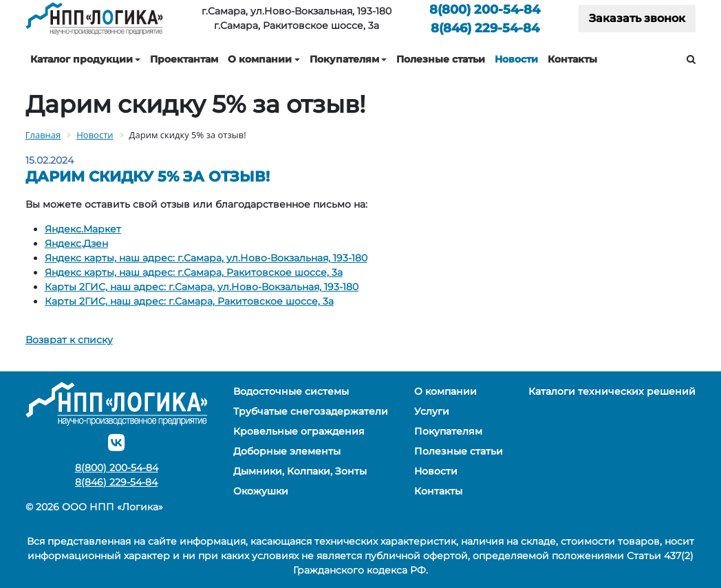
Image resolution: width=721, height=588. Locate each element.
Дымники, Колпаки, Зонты (300, 471)
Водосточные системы (291, 391)
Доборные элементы (287, 451)
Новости (516, 59)
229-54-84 (485, 28)
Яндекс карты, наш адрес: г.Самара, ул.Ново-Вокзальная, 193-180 (206, 258)
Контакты (572, 59)
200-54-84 (485, 9)
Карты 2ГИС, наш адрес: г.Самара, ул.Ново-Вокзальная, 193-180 (202, 287)
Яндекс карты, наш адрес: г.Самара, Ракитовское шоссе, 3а (194, 272)
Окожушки (261, 491)
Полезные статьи (441, 59)
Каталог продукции (82, 59)
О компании (260, 59)
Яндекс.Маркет (83, 229)
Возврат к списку (69, 340)
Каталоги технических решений (612, 391)
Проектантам (184, 59)
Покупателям (344, 59)
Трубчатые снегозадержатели (311, 411)
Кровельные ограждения (299, 431)
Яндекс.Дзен (76, 243)
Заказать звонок (637, 18)
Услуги (432, 411)
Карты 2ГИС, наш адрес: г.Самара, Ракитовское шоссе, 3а (189, 301)
